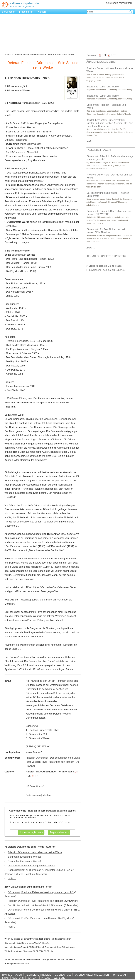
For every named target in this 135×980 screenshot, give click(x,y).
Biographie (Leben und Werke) (24, 857)
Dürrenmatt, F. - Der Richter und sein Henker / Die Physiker (40, 918)
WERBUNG (60, 978)
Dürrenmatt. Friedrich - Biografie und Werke (31, 866)
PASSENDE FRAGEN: (99, 150)
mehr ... (12, 879)
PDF (102, 55)
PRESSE (46, 978)
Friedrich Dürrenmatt (37, 758)
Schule (8, 55)
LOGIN (108, 3)
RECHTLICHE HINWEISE (38, 975)
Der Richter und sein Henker (59, 762)
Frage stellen (26, 12)
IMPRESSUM (119, 975)
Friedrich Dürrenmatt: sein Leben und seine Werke (35, 852)
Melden (47, 795)
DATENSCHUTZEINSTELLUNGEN (92, 975)
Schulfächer (8, 12)
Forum (48, 887)
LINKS (5, 978)
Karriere (42, 12)
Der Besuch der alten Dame (65, 758)
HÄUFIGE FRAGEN (12, 975)
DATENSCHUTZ (63, 975)
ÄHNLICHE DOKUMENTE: (101, 62)
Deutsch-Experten (57, 811)
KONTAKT (33, 978)
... (91, 141)
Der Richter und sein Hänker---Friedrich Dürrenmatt (36, 905)
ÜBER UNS (18, 978)
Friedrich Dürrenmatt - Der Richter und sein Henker (35, 901)
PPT (36, 776)
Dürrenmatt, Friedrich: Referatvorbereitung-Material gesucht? (41, 892)
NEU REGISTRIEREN (122, 3)
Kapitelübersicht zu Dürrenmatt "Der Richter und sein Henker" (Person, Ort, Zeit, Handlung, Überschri (110, 123)
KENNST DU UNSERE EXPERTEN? (106, 256)
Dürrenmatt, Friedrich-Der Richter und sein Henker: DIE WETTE (42, 910)
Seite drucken (33, 795)
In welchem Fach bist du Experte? (107, 270)
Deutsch (18, 55)
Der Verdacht (34, 762)
